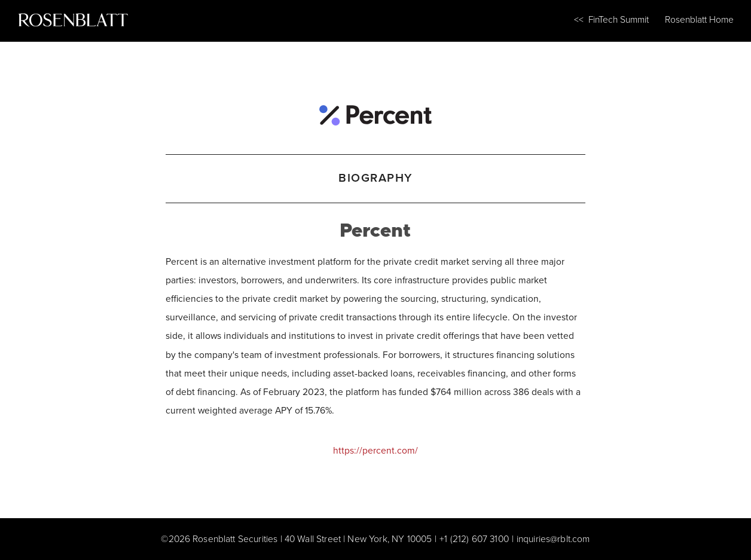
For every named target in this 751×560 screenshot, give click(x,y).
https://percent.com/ (375, 450)
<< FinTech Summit (611, 19)
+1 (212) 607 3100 (474, 539)
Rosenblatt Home (699, 19)
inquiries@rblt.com (553, 539)
